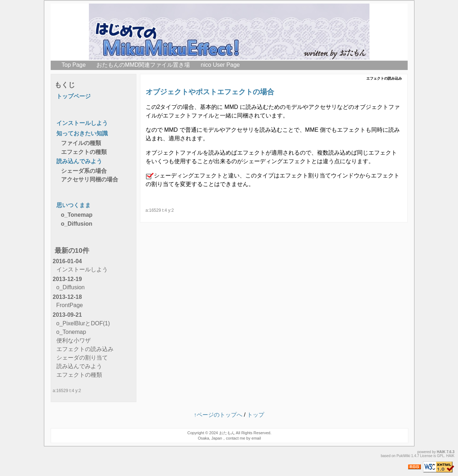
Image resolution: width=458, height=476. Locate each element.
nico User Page (220, 65)
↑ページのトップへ (218, 415)
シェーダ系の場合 (84, 171)
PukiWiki (403, 456)
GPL (441, 456)
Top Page (74, 65)
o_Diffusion (77, 224)
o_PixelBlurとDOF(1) (83, 323)
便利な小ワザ (74, 340)
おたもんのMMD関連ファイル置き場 (143, 65)
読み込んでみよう (79, 161)
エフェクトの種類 (84, 152)
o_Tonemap (77, 215)
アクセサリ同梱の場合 (90, 179)
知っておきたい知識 (82, 133)
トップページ (74, 96)
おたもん (227, 433)
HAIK (441, 452)
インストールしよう (82, 123)
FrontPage (70, 305)
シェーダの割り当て (82, 358)
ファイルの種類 (81, 143)
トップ (256, 415)
